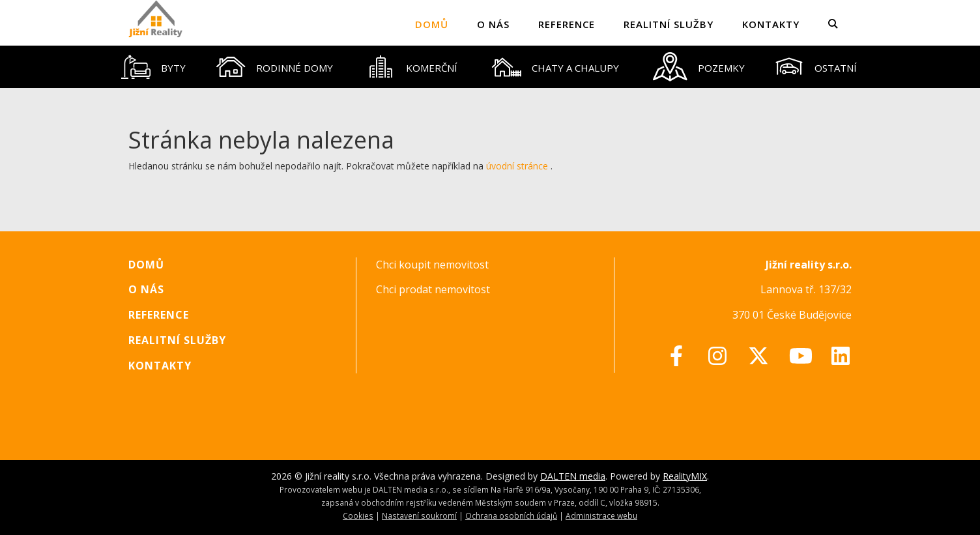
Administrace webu (601, 515)
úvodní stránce (517, 166)
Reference (567, 24)
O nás (493, 24)
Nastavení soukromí (419, 515)
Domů (432, 24)
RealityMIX (685, 476)
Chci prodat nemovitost (433, 289)
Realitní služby (669, 24)
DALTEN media (573, 476)
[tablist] (490, 67)
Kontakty (771, 24)
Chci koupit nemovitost (432, 265)
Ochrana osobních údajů (511, 515)
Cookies (358, 515)
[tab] (154, 67)
